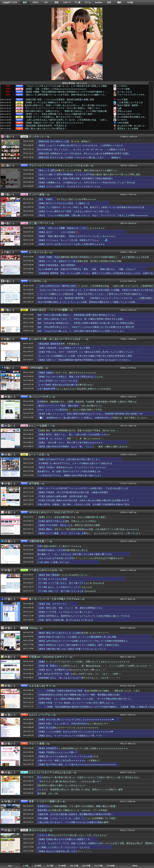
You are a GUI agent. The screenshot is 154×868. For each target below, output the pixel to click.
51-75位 (50, 866)
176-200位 (111, 866)
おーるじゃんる (125, 92)
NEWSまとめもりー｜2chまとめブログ (51, 512)
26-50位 (38, 866)
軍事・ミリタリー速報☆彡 (44, 801)
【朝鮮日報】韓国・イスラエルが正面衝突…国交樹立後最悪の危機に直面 (59, 100)
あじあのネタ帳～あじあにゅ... (132, 126)
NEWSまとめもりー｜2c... (129, 114)
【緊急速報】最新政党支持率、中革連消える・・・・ (50, 126)
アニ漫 (77, 2)
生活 (109, 2)
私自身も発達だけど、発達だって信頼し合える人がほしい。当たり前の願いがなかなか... (66, 105)
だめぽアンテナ (10, 2)
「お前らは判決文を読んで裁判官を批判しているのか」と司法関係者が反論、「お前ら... (66, 120)
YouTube (98, 2)
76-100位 (62, 866)
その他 (130, 2)
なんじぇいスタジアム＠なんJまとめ (50, 773)
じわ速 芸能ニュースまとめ (130, 102)
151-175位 (98, 866)
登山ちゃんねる (38, 830)
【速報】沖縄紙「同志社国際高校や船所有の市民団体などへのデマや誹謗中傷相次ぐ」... (66, 92)
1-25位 (26, 866)
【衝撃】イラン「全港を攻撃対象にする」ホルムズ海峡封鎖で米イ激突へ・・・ (63, 114)
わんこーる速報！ (39, 426)
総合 (25, 2)
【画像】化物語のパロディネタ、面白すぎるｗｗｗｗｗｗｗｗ (54, 123)
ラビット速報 (37, 744)
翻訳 (119, 2)
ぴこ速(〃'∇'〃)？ (39, 223)
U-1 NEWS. (122, 86)
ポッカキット (37, 137)
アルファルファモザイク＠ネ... (132, 95)
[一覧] (47, 137)
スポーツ (67, 2)
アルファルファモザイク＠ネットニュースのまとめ (58, 165)
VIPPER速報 (123, 123)
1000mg (33, 628)
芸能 (56, 2)
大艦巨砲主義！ (38, 541)
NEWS (35, 2)
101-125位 (74, 866)
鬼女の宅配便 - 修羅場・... (129, 105)
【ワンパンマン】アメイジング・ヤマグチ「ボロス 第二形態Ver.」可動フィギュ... (63, 108)
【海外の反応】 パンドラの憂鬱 (48, 310)
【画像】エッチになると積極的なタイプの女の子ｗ (49, 102)
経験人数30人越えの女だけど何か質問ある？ (46, 129)
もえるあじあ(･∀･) (40, 686)
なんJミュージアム (40, 715)
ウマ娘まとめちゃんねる (43, 570)
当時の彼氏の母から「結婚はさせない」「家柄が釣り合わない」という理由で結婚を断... (66, 111)
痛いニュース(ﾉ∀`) (39, 397)
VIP (46, 2)
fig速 (119, 108)
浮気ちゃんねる (125, 111)
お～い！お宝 (37, 454)
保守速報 (34, 483)
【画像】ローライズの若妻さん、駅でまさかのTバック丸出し (54, 117)
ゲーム (88, 2)
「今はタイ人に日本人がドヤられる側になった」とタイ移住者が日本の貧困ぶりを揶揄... (66, 86)
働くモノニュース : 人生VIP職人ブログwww (54, 599)
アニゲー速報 (123, 89)
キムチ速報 (122, 99)
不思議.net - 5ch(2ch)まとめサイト (48, 657)
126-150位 (86, 866)
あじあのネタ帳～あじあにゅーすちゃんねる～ (56, 339)
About (135, 866)
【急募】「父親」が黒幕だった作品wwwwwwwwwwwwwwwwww (56, 89)
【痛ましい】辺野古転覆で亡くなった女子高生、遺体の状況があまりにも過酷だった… (66, 95)
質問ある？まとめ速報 (128, 129)
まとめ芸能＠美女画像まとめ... (132, 117)
